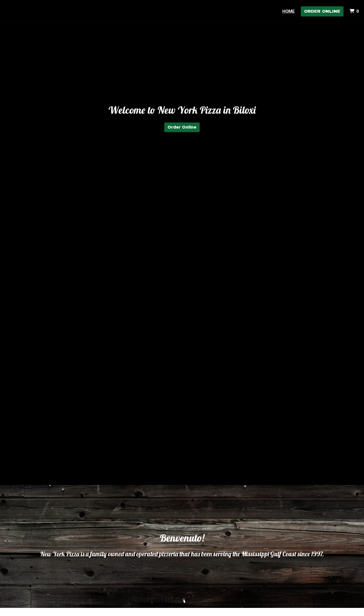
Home (289, 11)
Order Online (322, 11)
